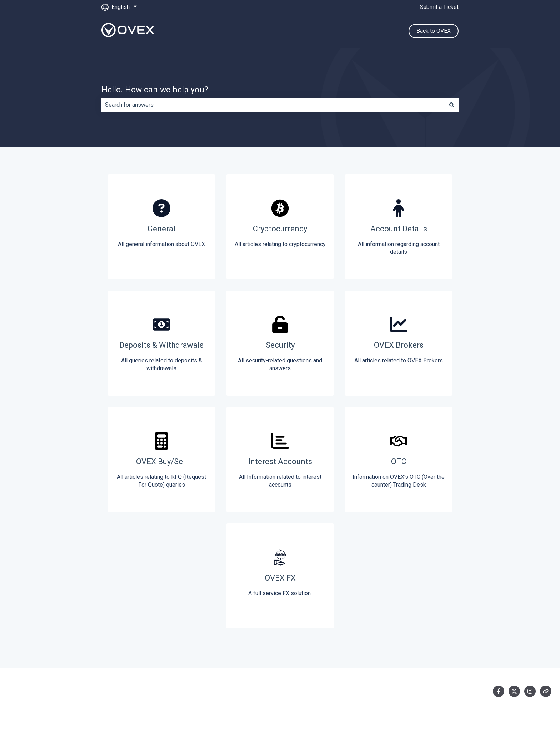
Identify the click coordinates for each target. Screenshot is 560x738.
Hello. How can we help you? (155, 90)
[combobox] (273, 105)
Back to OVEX (434, 31)
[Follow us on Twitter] (514, 691)
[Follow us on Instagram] (530, 691)
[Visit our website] (546, 691)
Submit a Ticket (439, 7)
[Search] (452, 105)
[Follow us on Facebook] (499, 691)
